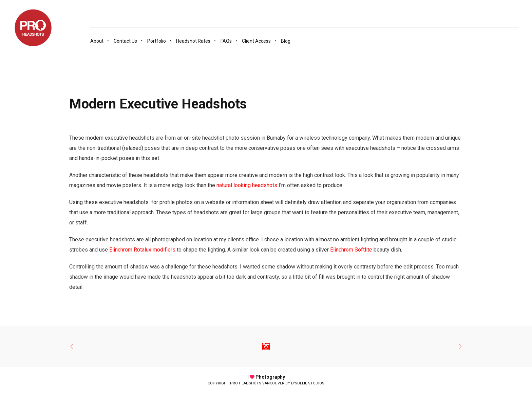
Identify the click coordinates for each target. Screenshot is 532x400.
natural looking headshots (247, 185)
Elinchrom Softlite (351, 250)
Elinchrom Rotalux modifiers (142, 250)
